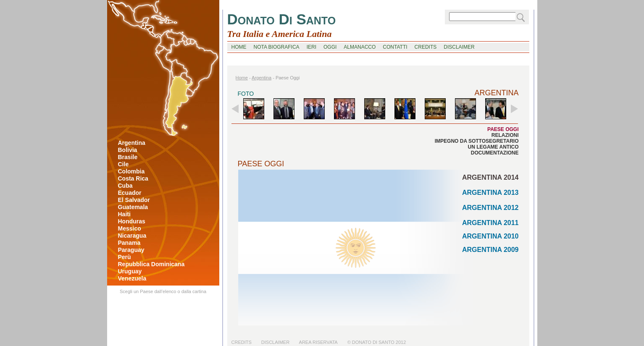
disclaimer (459, 47)
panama (129, 243)
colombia (131, 171)
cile (124, 164)
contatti (395, 47)
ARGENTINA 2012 (490, 208)
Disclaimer (275, 342)
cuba (125, 186)
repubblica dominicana (151, 264)
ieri (311, 47)
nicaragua (132, 236)
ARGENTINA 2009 (490, 250)
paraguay (131, 250)
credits (426, 47)
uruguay (130, 271)
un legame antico (493, 147)
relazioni (505, 135)
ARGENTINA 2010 (490, 236)
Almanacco (360, 47)
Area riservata (318, 342)
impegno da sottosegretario (477, 141)
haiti (124, 214)
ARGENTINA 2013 (490, 193)
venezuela (132, 278)
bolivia (128, 150)
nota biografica (277, 47)
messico (130, 228)
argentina (132, 143)
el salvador (134, 200)
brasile (128, 157)
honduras (132, 221)
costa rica (133, 178)
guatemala (133, 207)
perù (125, 257)
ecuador (130, 193)
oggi (330, 47)
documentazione (495, 153)
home (239, 47)
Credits (242, 342)
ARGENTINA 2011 (490, 223)
